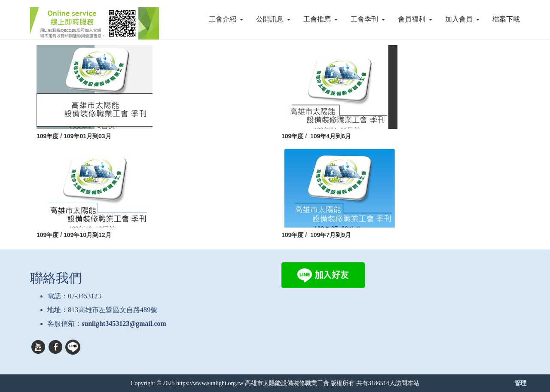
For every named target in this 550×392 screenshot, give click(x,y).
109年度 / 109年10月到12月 (74, 235)
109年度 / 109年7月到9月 (316, 235)
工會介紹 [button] (226, 19)
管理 (520, 383)
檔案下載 (506, 19)
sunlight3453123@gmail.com (124, 324)
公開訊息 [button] (273, 19)
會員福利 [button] (415, 19)
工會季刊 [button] (368, 19)
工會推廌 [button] (321, 19)
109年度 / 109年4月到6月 (316, 136)
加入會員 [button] (462, 19)
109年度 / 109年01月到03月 (74, 136)
